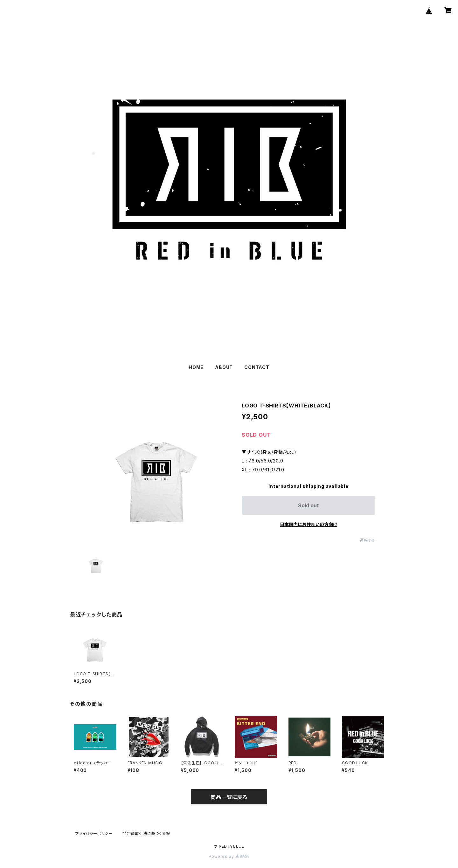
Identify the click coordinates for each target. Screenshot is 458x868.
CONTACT (257, 367)
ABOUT (224, 367)
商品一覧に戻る (229, 797)
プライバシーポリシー (94, 833)
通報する (368, 540)
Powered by (229, 856)
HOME (196, 367)
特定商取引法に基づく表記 (147, 833)
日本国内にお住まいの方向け (309, 524)
